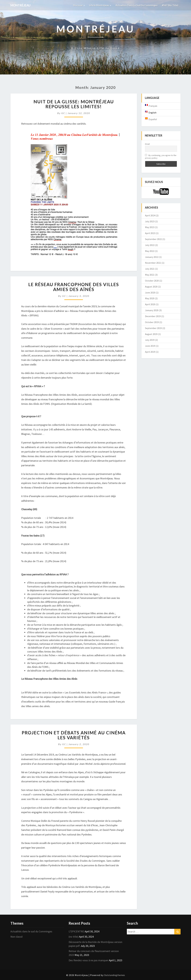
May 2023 (150, 227)
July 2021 (150, 269)
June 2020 (150, 293)
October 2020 (152, 281)
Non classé (16, 937)
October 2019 (152, 322)
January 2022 (152, 257)
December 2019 (153, 316)
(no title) (73, 937)
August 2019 (151, 334)
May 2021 (150, 275)
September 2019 (153, 328)
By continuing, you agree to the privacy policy (161, 157)
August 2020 (151, 287)
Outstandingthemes (114, 975)
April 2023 (150, 233)
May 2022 (150, 251)
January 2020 (152, 310)
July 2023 (150, 221)
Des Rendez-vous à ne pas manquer (88, 960)
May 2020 (150, 298)
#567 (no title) (170, 5)
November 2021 (153, 263)
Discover (78, 5)
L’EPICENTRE (76, 931)
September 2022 (153, 239)
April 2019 (150, 352)
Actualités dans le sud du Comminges (136, 5)
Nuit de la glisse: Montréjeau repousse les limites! (74, 104)
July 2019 (150, 340)
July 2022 (150, 245)
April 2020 (150, 304)
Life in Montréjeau (100, 5)
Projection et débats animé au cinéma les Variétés (74, 735)
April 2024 (150, 215)
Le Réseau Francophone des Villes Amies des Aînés (74, 287)
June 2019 (150, 346)
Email (147, 144)
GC (63, 113)
